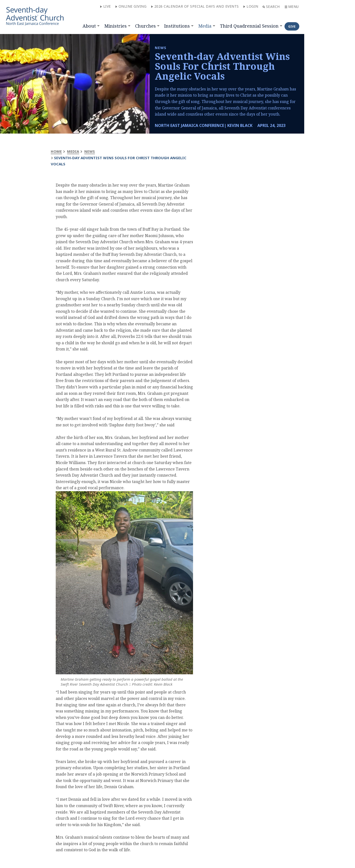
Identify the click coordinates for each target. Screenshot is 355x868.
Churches (145, 26)
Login (251, 6)
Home (56, 151)
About (89, 26)
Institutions (177, 26)
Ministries (115, 26)
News (90, 151)
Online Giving (131, 6)
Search (271, 7)
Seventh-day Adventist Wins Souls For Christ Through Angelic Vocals (222, 66)
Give (292, 26)
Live (105, 6)
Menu (292, 7)
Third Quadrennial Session (249, 26)
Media (205, 26)
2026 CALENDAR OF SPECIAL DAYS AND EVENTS (195, 6)
